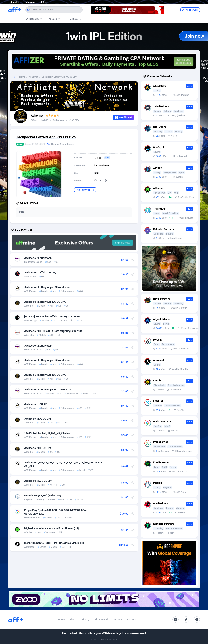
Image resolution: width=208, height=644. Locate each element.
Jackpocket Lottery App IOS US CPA (45, 302)
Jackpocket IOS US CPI (37, 419)
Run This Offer (85, 190)
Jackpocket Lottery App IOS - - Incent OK (48, 390)
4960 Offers (75, 120)
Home (22, 77)
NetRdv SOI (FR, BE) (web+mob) (43, 495)
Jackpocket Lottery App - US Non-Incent (47, 287)
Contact (117, 620)
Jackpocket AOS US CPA (38, 481)
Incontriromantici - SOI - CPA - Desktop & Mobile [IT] (54, 543)
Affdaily (45, 2)
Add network (190, 10)
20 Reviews (59, 120)
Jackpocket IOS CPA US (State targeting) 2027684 (53, 331)
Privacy (85, 620)
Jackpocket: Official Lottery (40, 273)
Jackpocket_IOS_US (36, 404)
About (73, 620)
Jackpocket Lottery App (38, 258)
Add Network (101, 620)
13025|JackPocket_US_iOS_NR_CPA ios (47, 433)
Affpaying (30, 2)
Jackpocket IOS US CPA (38, 448)
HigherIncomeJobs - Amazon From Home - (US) (52, 528)
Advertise (132, 620)
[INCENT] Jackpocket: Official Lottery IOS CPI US (52, 316)
